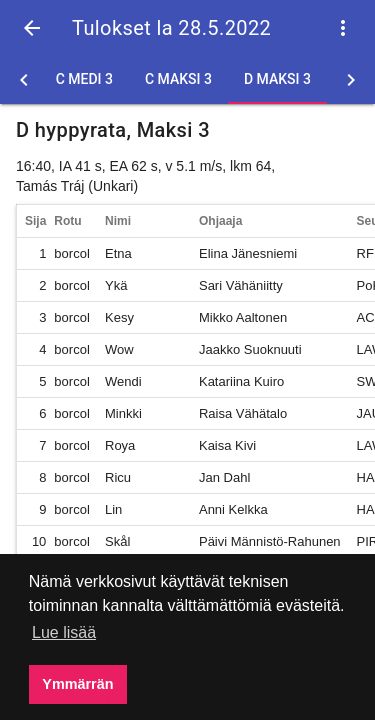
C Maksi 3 (178, 79)
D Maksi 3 (277, 79)
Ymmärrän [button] (77, 684)
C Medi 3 (84, 79)
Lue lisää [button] (64, 632)
